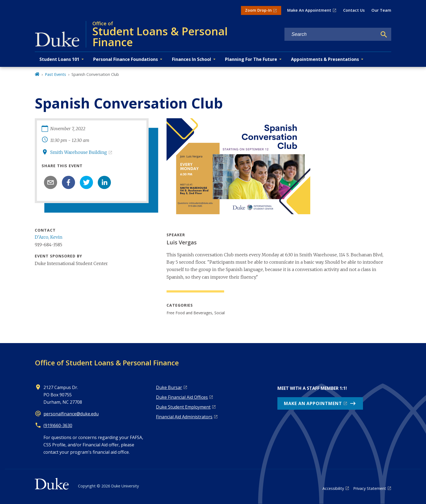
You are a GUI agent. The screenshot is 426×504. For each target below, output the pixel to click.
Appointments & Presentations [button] (325, 59)
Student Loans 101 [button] (59, 59)
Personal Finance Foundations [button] (126, 59)
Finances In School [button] (192, 59)
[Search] (384, 35)
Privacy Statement (370, 488)
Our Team (381, 10)
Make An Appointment (309, 10)
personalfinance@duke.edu (71, 414)
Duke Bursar (169, 387)
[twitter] (86, 182)
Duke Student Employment (183, 407)
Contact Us (354, 10)
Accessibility (333, 488)
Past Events (55, 74)
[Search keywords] (331, 34)
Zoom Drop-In (258, 10)
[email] (51, 182)
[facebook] (68, 182)
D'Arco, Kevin (49, 237)
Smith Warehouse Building (79, 152)
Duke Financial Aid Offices (182, 397)
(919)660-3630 (58, 425)
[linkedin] (104, 182)
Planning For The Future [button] (251, 59)
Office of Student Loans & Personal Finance (107, 363)
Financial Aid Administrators (184, 417)
